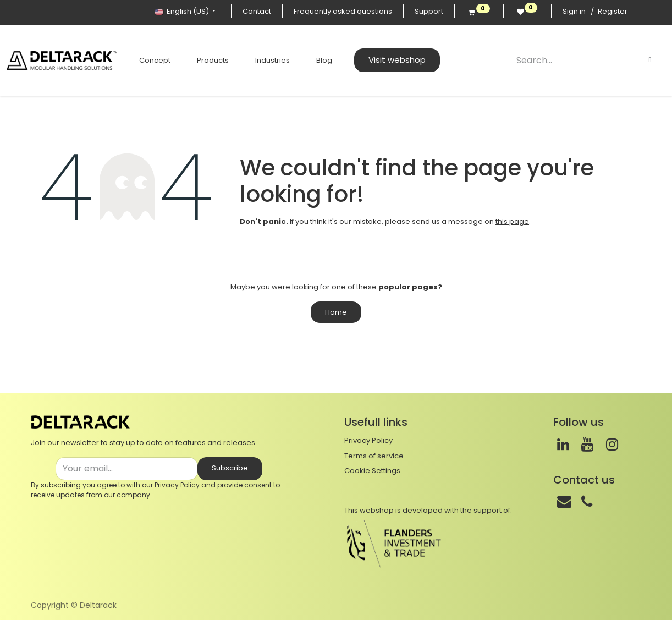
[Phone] (587, 502)
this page (512, 221)
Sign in (574, 11)
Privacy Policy (177, 485)
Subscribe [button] (230, 468)
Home (336, 312)
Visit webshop (390, 60)
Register (613, 11)
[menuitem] (148, 61)
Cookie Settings (372, 471)
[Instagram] (612, 445)
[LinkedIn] (563, 445)
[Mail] (564, 502)
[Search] (650, 60)
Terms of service (374, 456)
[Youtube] (587, 445)
